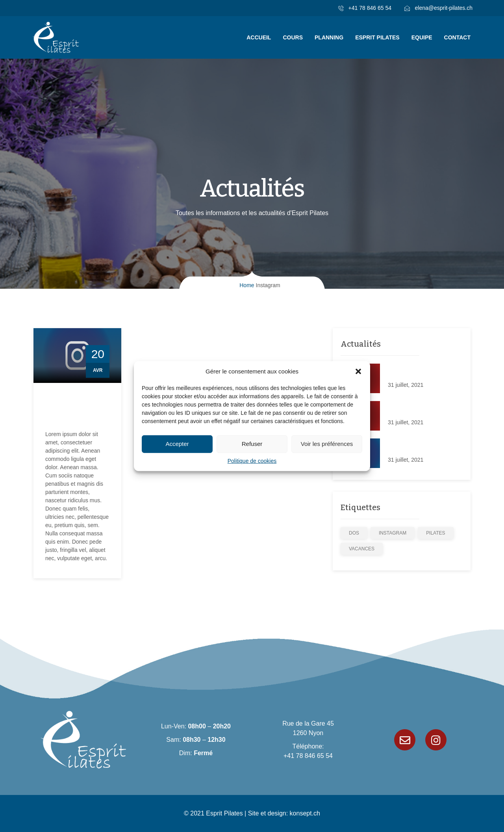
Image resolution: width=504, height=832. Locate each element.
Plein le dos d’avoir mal (416, 372)
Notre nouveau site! (412, 409)
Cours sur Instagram (63, 410)
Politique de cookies (252, 461)
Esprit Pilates (377, 37)
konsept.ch (305, 813)
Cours (293, 37)
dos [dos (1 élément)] (354, 533)
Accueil (259, 37)
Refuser (252, 444)
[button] (358, 371)
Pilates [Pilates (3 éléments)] (435, 533)
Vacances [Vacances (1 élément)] (362, 549)
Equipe (422, 37)
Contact (457, 37)
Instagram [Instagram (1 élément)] (393, 533)
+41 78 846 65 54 (308, 756)
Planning (329, 37)
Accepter (177, 444)
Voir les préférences (327, 444)
